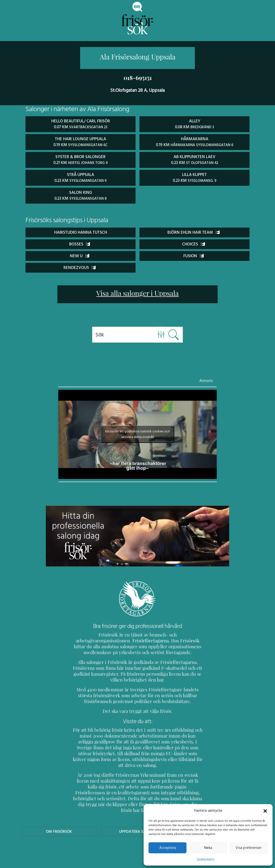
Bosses (80, 243)
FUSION (194, 254)
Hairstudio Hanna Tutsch (81, 231)
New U (80, 254)
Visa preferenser (249, 848)
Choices (194, 243)
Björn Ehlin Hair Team (194, 231)
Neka (208, 848)
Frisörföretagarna (89, 639)
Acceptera (168, 848)
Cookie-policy (206, 859)
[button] (265, 810)
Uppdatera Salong (137, 818)
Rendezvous (80, 266)
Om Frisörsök (59, 818)
